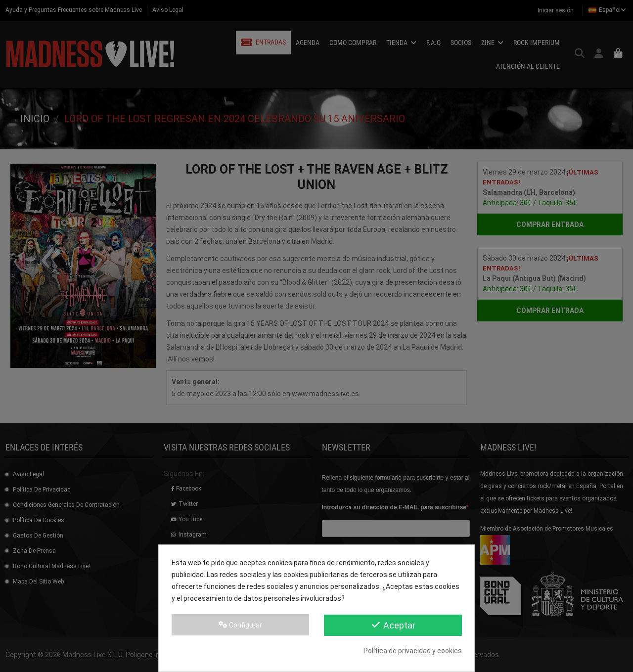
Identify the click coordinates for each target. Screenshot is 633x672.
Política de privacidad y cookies (413, 651)
